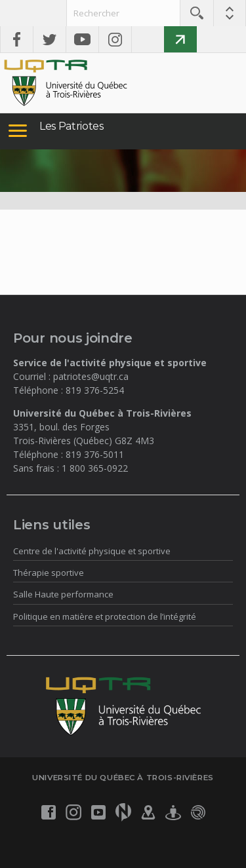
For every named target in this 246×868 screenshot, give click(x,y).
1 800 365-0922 (95, 468)
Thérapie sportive (49, 573)
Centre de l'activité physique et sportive (92, 551)
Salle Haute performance (63, 594)
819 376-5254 (95, 390)
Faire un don (180, 39)
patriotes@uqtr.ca (91, 376)
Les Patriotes (72, 126)
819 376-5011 (95, 454)
